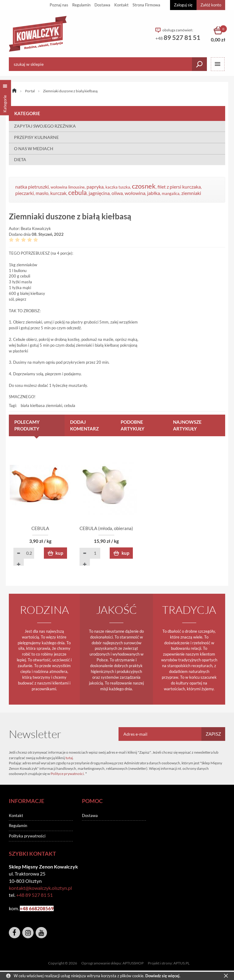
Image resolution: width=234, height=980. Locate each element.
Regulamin (81, 5)
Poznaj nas (59, 5)
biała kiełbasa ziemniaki (41, 405)
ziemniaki (191, 193)
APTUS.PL (181, 963)
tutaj (69, 758)
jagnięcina (99, 193)
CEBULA (44, 529)
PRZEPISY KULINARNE (36, 137)
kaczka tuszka (118, 187)
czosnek (144, 186)
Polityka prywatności (27, 837)
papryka (95, 187)
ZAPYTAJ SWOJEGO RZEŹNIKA (45, 126)
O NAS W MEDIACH (34, 149)
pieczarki (25, 193)
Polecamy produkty (27, 425)
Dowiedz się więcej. (163, 976)
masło (42, 193)
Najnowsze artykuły (187, 425)
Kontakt (121, 5)
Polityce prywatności (67, 774)
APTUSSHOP (133, 963)
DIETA (20, 159)
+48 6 (26, 909)
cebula (78, 192)
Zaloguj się (183, 5)
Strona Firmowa (146, 5)
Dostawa (102, 5)
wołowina (135, 193)
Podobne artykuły (133, 425)
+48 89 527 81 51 (34, 895)
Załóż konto (211, 5)
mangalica (171, 193)
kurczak (58, 193)
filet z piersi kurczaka (179, 187)
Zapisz (213, 734)
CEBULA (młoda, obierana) (117, 529)
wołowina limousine (68, 187)
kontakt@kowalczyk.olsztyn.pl (40, 888)
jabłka (154, 193)
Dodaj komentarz (84, 425)
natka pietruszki (32, 187)
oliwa (117, 193)
